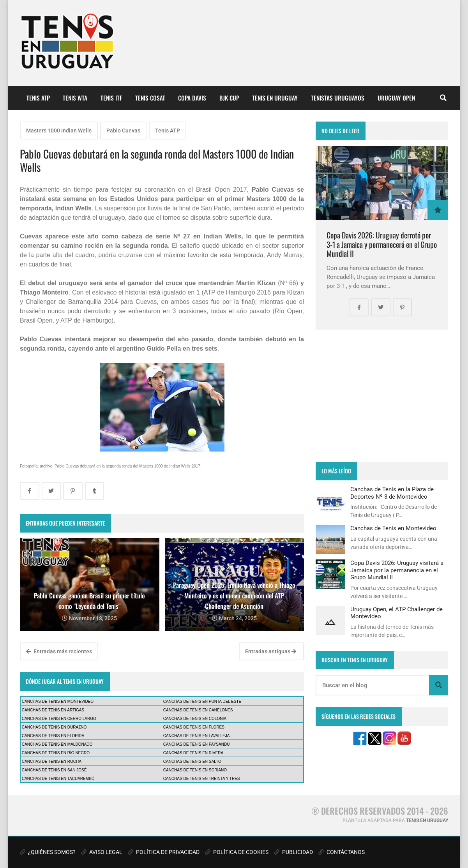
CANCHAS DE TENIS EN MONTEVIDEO (58, 701)
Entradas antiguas (271, 651)
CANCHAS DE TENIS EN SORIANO (195, 770)
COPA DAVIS (192, 98)
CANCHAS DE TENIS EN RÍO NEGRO (56, 753)
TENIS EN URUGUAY (275, 98)
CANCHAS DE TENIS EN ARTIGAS (53, 710)
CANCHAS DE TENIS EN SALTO (192, 761)
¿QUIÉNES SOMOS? (48, 852)
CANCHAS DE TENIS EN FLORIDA (53, 736)
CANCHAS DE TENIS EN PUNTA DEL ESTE (202, 701)
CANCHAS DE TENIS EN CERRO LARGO (59, 719)
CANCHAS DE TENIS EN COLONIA (195, 719)
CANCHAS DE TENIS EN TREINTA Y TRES (202, 779)
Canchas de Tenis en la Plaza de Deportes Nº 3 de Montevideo (392, 493)
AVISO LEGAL (102, 852)
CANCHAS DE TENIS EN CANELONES (198, 710)
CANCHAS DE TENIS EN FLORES (194, 727)
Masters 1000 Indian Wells (59, 131)
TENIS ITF (111, 98)
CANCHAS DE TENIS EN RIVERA (193, 753)
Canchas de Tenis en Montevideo (393, 528)
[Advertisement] (382, 396)
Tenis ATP (168, 131)
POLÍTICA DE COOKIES (237, 852)
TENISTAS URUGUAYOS (338, 98)
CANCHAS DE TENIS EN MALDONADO (57, 744)
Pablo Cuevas (123, 131)
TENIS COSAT (150, 98)
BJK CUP (229, 98)
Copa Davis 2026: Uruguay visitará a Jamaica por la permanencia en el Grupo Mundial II (397, 570)
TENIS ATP (38, 98)
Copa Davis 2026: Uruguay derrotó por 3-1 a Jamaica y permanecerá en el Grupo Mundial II (382, 244)
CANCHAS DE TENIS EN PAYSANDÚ (197, 744)
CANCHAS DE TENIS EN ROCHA (52, 761)
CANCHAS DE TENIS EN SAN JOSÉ (54, 770)
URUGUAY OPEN (396, 98)
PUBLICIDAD (293, 852)
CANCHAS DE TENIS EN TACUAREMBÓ (58, 779)
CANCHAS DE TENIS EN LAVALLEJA (197, 736)
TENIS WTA (75, 98)
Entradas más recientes (59, 651)
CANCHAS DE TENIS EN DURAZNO (54, 727)
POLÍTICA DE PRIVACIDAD (164, 852)
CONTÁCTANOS (342, 852)
